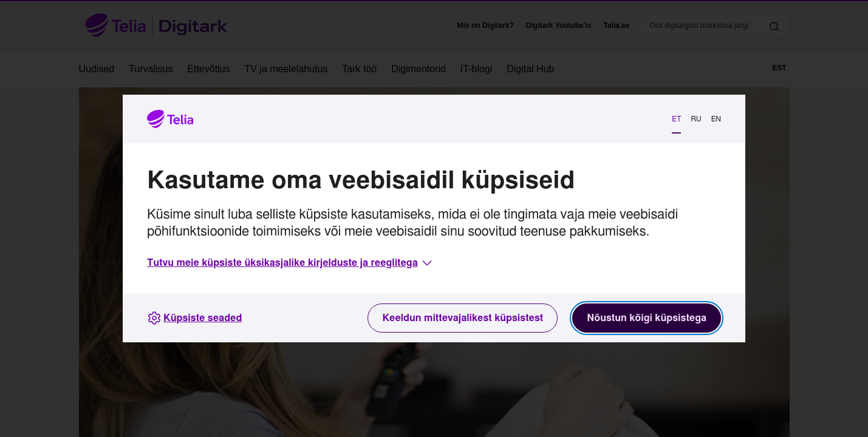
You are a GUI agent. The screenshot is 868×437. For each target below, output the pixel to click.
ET (676, 119)
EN (716, 119)
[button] (291, 263)
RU (696, 119)
